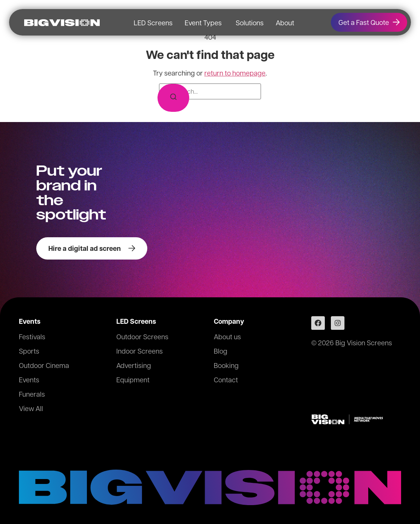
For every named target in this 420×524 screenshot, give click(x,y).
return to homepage (235, 73)
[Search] (173, 98)
